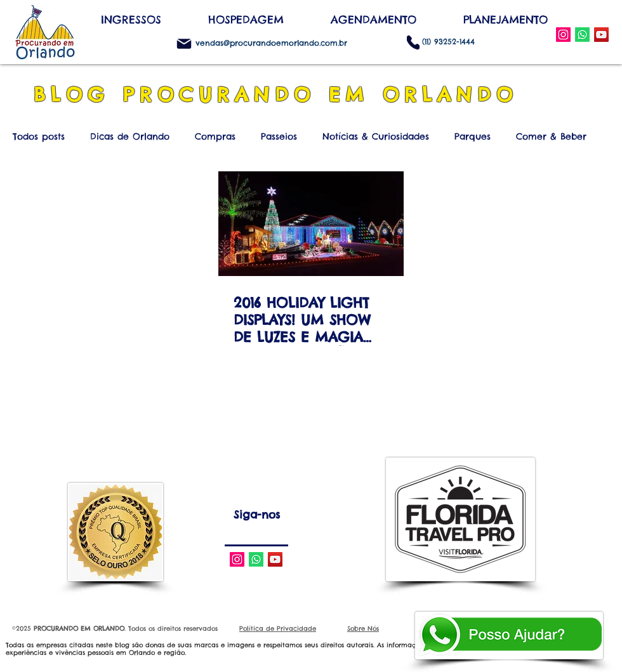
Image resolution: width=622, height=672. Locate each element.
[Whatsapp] (256, 559)
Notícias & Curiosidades (376, 137)
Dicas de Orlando (130, 137)
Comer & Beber (551, 137)
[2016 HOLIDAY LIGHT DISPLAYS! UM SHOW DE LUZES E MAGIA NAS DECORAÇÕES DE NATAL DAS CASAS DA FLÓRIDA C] (311, 224)
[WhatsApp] (582, 35)
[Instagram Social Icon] (563, 35)
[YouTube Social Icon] (601, 35)
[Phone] (413, 42)
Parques (473, 137)
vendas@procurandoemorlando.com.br (271, 43)
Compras (215, 137)
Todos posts (39, 137)
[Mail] (184, 44)
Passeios (279, 137)
